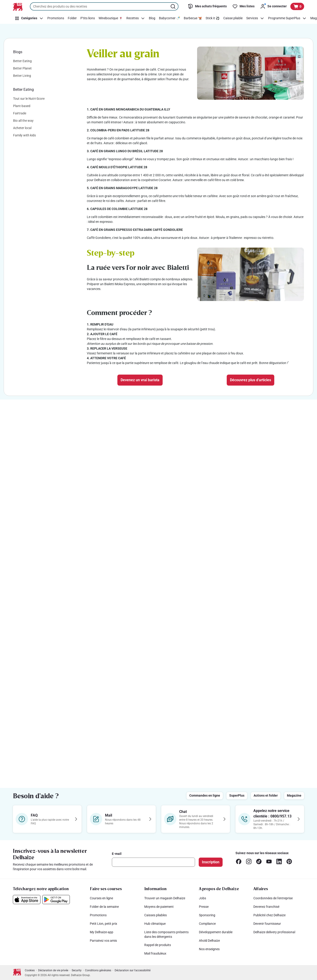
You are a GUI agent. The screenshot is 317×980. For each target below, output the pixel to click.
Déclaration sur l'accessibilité (133, 970)
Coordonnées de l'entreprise (273, 898)
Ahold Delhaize (209, 941)
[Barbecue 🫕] (193, 18)
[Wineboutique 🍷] (111, 18)
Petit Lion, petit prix (103, 924)
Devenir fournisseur (267, 924)
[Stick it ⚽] (213, 18)
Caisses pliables (156, 915)
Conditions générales (98, 970)
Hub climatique (155, 924)
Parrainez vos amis (103, 941)
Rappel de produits (158, 945)
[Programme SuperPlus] (287, 18)
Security (77, 970)
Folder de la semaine (104, 907)
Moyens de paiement (159, 907)
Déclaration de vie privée (53, 970)
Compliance (207, 924)
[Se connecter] (273, 6)
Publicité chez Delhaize (269, 915)
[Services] (255, 18)
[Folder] (72, 18)
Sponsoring (207, 915)
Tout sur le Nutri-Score (29, 99)
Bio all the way (23, 121)
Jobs (202, 898)
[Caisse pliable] (233, 18)
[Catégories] (29, 18)
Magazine (294, 795)
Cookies (30, 970)
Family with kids (24, 135)
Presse (204, 907)
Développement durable (216, 932)
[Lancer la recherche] (173, 6)
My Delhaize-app (102, 932)
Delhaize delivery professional (274, 932)
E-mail (117, 854)
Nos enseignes (209, 949)
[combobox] (104, 6)
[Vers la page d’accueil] (18, 7)
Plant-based (22, 106)
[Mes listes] (243, 6)
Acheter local (22, 128)
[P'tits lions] (88, 18)
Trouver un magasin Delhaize (165, 898)
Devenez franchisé (266, 907)
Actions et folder (266, 795)
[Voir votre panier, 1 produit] (297, 6)
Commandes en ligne (205, 795)
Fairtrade (20, 113)
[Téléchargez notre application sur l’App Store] (27, 900)
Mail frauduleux (155, 953)
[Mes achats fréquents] (207, 6)
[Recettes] (136, 18)
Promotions (98, 915)
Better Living (22, 76)
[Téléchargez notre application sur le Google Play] (56, 900)
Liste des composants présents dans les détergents (166, 934)
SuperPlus (237, 795)
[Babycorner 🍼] (170, 18)
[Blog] (152, 18)
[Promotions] (56, 18)
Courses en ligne (101, 898)
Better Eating (22, 61)
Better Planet (22, 68)
